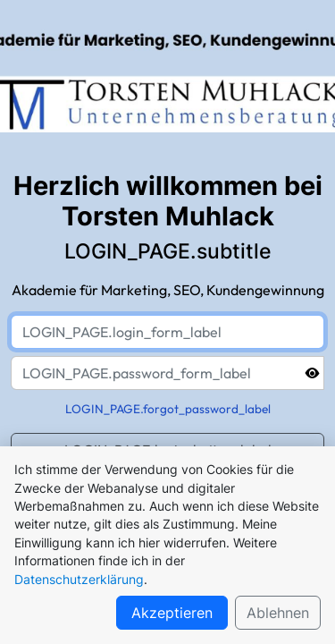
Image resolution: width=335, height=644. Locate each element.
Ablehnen (278, 613)
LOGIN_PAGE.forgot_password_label (168, 409)
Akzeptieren (172, 613)
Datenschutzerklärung (79, 580)
